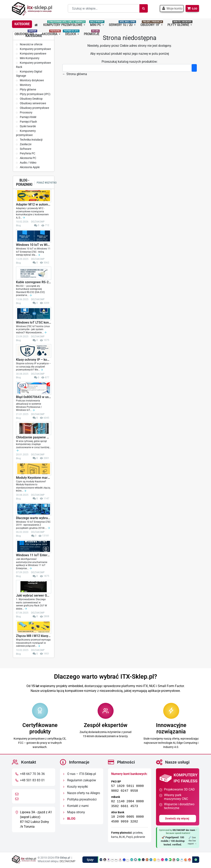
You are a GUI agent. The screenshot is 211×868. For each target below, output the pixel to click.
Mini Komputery (29, 58)
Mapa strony (74, 812)
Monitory (25, 85)
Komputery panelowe (33, 54)
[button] (171, 8)
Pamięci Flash (28, 122)
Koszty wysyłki (76, 787)
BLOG (69, 819)
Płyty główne (28, 89)
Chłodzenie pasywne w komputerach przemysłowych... (34, 437)
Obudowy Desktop (31, 99)
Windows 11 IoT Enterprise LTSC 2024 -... (34, 555)
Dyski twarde (27, 126)
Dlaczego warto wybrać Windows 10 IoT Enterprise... (34, 518)
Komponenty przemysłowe (26, 133)
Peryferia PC (27, 153)
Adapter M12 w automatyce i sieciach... (34, 205)
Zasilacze (25, 144)
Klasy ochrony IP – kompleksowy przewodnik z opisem (34, 360)
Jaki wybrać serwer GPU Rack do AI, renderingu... (34, 596)
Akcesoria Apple (29, 167)
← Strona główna (75, 74)
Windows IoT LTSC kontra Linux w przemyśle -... (34, 323)
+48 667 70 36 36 (32, 774)
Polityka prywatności (80, 799)
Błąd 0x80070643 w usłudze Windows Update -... (34, 397)
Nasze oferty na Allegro (82, 793)
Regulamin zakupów (80, 780)
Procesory (26, 112)
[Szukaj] (142, 8)
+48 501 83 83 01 (32, 780)
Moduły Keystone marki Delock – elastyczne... (34, 478)
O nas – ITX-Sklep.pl (80, 774)
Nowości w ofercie (31, 44)
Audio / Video (28, 163)
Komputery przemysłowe (35, 49)
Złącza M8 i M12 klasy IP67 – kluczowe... (34, 636)
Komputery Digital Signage (29, 74)
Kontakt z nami (76, 806)
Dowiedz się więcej (177, 818)
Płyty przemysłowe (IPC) (35, 94)
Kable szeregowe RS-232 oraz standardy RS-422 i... (34, 282)
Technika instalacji (31, 140)
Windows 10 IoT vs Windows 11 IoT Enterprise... (34, 245)
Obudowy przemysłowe (34, 108)
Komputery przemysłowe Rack (33, 65)
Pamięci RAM (28, 117)
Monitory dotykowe (31, 80)
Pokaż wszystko (47, 183)
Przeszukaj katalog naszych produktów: (130, 62)
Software (25, 149)
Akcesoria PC (28, 158)
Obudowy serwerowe (33, 103)
